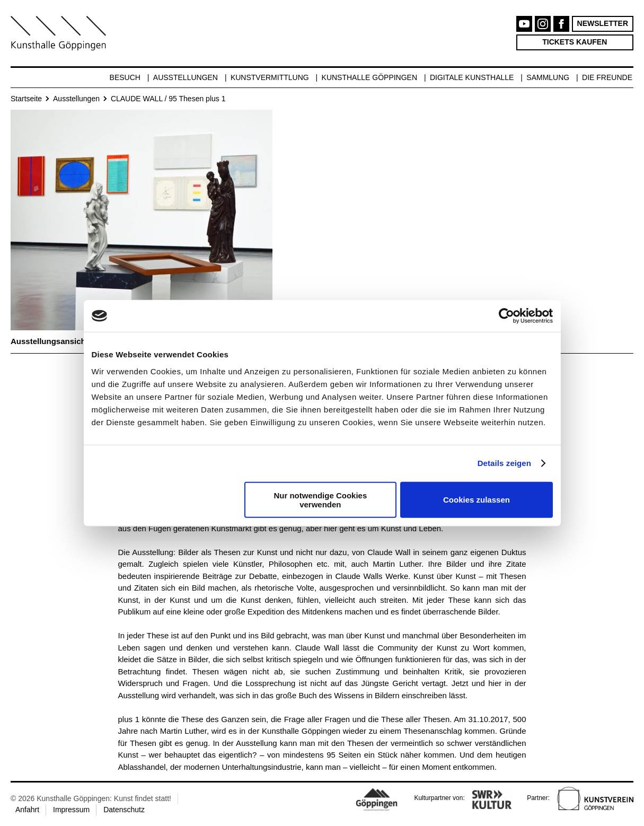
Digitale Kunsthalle (472, 77)
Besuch (125, 77)
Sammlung (548, 77)
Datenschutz (124, 810)
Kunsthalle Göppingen (370, 77)
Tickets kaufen (575, 42)
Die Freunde (607, 77)
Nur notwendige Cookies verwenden (320, 499)
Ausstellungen (186, 77)
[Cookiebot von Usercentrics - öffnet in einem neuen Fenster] (506, 316)
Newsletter (603, 23)
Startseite (26, 99)
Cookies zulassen (477, 500)
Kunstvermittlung (270, 77)
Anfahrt (27, 810)
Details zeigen (504, 463)
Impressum (71, 810)
